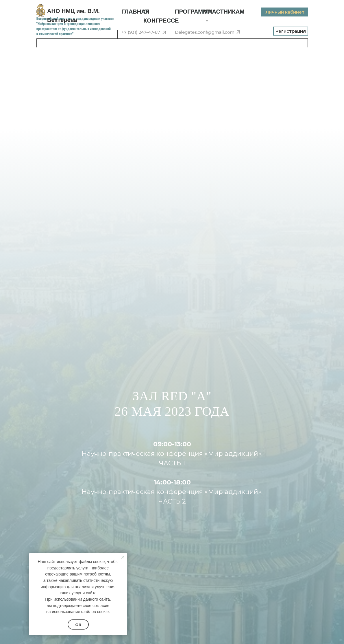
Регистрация (291, 31)
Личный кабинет (285, 12)
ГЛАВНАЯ (135, 12)
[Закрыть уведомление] (123, 557)
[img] (41, 10)
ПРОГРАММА (193, 12)
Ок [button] (78, 625)
